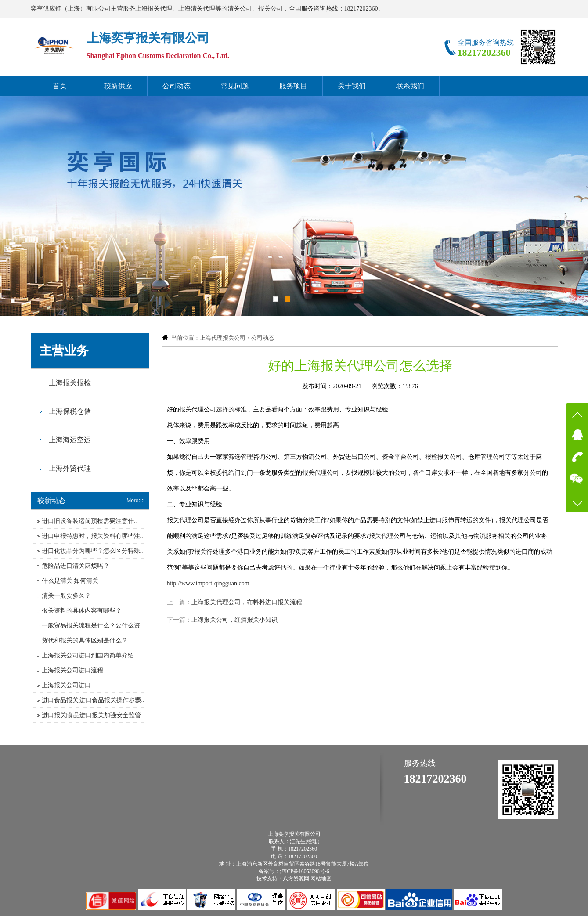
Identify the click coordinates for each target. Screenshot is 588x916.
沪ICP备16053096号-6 (305, 871)
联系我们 (410, 86)
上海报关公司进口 (66, 685)
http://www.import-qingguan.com (208, 583)
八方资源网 (296, 879)
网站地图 (321, 879)
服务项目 (293, 86)
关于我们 (352, 86)
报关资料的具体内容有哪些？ (82, 611)
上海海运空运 (70, 440)
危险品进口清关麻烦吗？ (76, 566)
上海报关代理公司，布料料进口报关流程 (247, 602)
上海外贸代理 (70, 468)
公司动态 (177, 86)
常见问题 (235, 86)
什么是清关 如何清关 (70, 581)
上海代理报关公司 (223, 338)
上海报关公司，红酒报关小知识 (234, 620)
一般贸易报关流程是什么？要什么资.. (92, 626)
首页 (60, 86)
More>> (135, 501)
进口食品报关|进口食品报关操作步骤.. (93, 700)
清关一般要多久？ (66, 596)
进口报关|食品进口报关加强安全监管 (92, 715)
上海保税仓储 (70, 411)
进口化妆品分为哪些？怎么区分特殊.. (92, 551)
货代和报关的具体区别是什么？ (85, 640)
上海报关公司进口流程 (72, 670)
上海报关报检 (70, 383)
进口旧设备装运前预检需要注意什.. (89, 521)
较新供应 (118, 86)
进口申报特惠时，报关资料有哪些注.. (92, 536)
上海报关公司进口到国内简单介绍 (88, 655)
